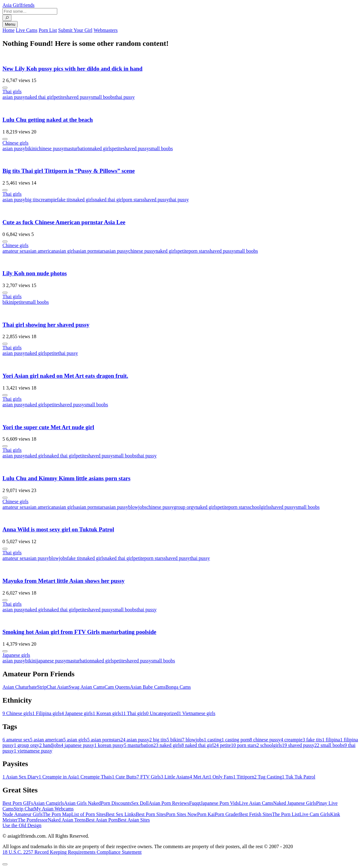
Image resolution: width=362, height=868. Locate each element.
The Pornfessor (33, 820)
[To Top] (5, 864)
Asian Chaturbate (20, 687)
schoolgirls (259, 507)
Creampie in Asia (58, 777)
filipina (331, 740)
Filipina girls (47, 713)
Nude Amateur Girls (23, 814)
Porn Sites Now (181, 814)
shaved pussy (78, 97)
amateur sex (14, 251)
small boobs (103, 97)
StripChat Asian (53, 687)
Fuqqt (195, 803)
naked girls (101, 148)
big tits (32, 200)
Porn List (48, 30)
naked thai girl (39, 97)
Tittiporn (243, 777)
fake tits (65, 200)
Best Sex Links (121, 814)
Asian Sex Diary (21, 777)
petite (59, 97)
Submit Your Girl (75, 30)
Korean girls (107, 713)
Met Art (199, 777)
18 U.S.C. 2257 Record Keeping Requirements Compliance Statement (72, 852)
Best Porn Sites (151, 814)
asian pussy (14, 97)
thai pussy (125, 97)
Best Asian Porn (102, 820)
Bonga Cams (178, 687)
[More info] (5, 88)
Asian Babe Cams (148, 687)
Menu (10, 24)
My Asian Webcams (54, 809)
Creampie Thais (94, 777)
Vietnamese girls (197, 713)
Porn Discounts (116, 803)
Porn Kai (206, 814)
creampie (48, 200)
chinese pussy (50, 148)
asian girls (66, 251)
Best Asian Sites (134, 820)
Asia (19, 5)
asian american (41, 251)
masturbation (77, 148)
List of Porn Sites (88, 814)
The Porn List (286, 814)
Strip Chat (24, 809)
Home (9, 30)
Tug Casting (268, 777)
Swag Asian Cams (86, 687)
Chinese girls (15, 143)
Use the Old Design (22, 825)
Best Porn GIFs (18, 803)
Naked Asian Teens (67, 820)
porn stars (133, 200)
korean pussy (109, 745)
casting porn (236, 740)
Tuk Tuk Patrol (299, 777)
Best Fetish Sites (256, 814)
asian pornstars (91, 251)
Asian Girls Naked (82, 803)
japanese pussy (52, 661)
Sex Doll (140, 803)
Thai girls (12, 92)
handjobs (50, 745)
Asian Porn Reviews (169, 803)
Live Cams (27, 30)
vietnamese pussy (33, 751)
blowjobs (138, 507)
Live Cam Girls (315, 814)
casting (213, 740)
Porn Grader (227, 814)
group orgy (185, 507)
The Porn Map (57, 814)
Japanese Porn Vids (220, 803)
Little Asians (175, 777)
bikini (31, 148)
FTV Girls (149, 777)
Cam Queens (117, 687)
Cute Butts (124, 777)
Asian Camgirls (49, 803)
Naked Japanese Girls (295, 803)
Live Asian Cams (256, 803)
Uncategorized (162, 713)
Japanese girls (16, 655)
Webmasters (106, 30)
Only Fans (221, 777)
